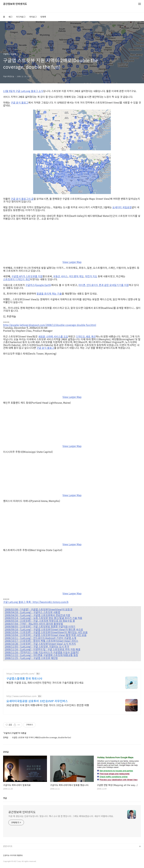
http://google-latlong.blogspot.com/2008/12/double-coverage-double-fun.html (50, 325)
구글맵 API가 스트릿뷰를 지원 (27, 276)
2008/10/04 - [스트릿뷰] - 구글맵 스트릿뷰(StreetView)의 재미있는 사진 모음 (46, 632)
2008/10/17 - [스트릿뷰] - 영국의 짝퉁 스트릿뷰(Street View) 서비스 (42, 641)
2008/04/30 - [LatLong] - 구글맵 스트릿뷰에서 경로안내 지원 (37, 615)
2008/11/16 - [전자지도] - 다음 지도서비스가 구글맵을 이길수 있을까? (42, 652)
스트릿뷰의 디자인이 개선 (17, 279)
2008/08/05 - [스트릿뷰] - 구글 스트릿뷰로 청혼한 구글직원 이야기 (40, 626)
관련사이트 (8, 846)
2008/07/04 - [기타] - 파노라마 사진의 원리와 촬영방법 (34, 624)
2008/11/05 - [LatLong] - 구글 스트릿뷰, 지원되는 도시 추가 (37, 646)
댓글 (5, 798)
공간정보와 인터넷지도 (15, 4)
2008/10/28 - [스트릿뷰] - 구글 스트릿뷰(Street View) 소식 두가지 (40, 644)
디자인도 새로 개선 (86, 336)
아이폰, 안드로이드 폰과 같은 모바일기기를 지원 (104, 285)
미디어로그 (21, 17)
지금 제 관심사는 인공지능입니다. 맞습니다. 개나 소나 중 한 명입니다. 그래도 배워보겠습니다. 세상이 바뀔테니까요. (61, 816)
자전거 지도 (91, 276)
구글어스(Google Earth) (38, 285)
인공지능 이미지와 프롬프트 (13, 855)
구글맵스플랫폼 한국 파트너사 (24, 678)
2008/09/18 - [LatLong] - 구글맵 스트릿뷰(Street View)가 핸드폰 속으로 (44, 629)
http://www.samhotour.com (21, 696)
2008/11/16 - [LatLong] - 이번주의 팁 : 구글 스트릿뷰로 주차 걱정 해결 (43, 649)
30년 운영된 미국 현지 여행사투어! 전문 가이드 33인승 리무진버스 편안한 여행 (48, 705)
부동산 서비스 (60, 276)
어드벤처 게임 (76, 276)
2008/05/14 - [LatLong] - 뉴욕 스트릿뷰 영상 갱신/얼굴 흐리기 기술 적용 (44, 618)
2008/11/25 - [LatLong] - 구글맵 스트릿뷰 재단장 (31, 658)
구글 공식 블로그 (20, 102)
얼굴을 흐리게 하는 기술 (49, 293)
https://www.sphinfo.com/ (21, 674)
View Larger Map (72, 262)
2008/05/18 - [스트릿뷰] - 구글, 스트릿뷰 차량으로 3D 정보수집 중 (40, 621)
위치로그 (33, 17)
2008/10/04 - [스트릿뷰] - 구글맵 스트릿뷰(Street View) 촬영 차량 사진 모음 (46, 635)
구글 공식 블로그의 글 (22, 199)
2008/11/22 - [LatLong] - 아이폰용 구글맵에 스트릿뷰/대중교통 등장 (41, 655)
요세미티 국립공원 (122, 207)
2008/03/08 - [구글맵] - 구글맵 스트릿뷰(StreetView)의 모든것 (39, 609)
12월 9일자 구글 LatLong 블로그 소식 (23, 91)
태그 (11, 17)
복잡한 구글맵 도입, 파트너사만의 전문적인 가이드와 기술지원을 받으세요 (45, 682)
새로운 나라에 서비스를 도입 (53, 336)
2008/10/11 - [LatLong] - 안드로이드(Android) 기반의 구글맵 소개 (41, 638)
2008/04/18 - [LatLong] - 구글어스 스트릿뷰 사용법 (33, 612)
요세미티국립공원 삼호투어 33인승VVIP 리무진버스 (37, 701)
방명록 (43, 17)
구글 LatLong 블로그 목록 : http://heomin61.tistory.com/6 (36, 602)
